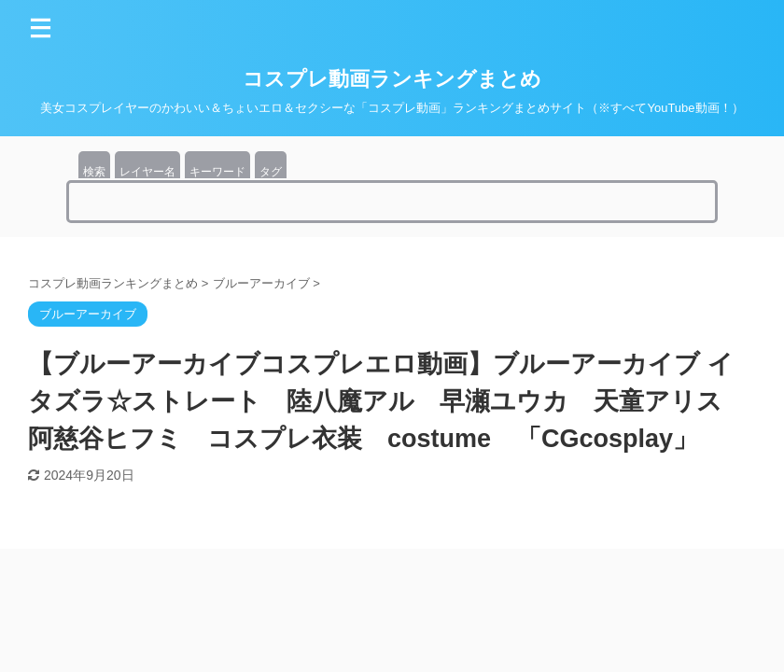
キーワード (217, 172)
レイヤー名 (147, 172)
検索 (94, 172)
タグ (271, 172)
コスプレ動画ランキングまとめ (392, 79)
